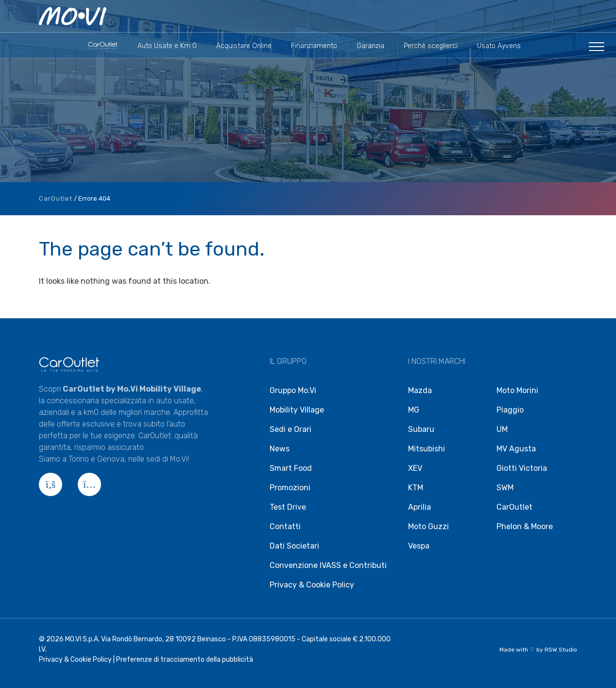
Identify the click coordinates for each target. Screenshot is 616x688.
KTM (416, 488)
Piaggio (510, 410)
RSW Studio (561, 650)
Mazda (420, 390)
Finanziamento (314, 46)
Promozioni (290, 488)
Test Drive (288, 507)
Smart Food (291, 468)
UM (502, 429)
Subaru (421, 429)
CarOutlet (56, 198)
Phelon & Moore (525, 526)
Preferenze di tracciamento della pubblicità (185, 660)
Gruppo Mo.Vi (293, 390)
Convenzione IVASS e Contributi (328, 565)
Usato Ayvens (499, 46)
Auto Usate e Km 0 (167, 46)
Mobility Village (297, 410)
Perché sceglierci (431, 46)
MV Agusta (516, 449)
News (280, 449)
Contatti (285, 526)
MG (414, 410)
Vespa (419, 546)
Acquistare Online (244, 46)
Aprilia (419, 507)
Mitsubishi (427, 449)
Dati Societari (294, 546)
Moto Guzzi (428, 526)
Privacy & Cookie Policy (312, 585)
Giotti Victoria (522, 468)
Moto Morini (517, 390)
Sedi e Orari (291, 429)
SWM (505, 488)
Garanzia (370, 46)
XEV (415, 468)
